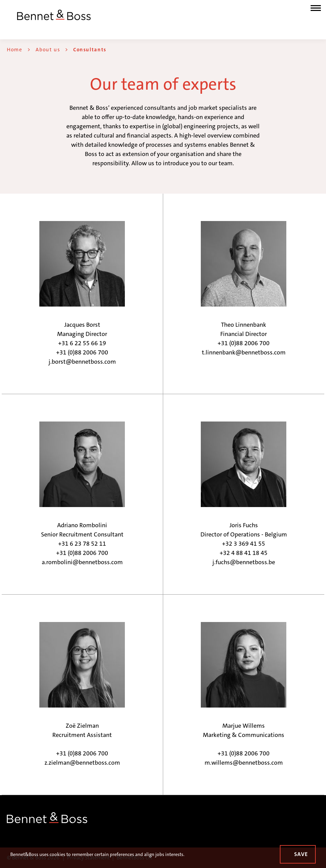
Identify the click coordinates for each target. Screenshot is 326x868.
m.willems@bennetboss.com (244, 763)
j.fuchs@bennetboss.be (244, 562)
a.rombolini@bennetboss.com (82, 562)
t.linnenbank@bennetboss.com (244, 352)
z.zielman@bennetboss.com (82, 763)
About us (48, 50)
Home (15, 50)
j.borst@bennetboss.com (82, 362)
